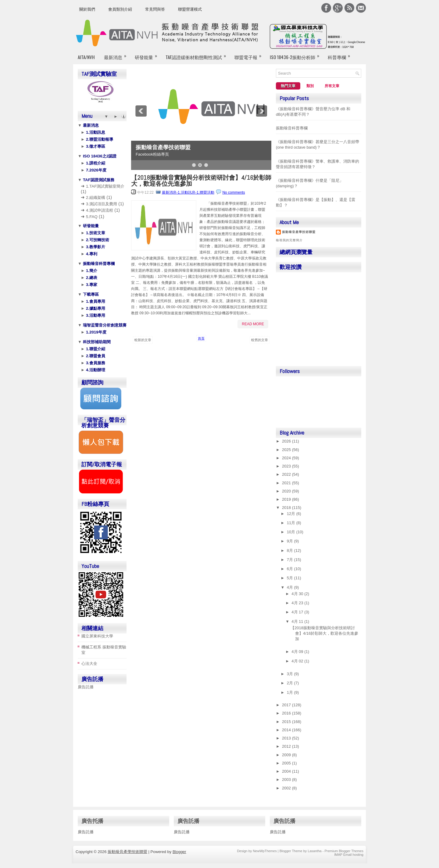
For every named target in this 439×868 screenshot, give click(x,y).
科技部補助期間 (96, 342)
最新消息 (117, 55)
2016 (287, 713)
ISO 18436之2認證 (99, 156)
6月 (291, 569)
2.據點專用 (95, 308)
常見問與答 (155, 9)
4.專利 (91, 254)
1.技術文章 (95, 233)
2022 (287, 474)
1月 (291, 692)
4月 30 (298, 594)
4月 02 (298, 661)
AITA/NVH (86, 57)
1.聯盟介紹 (95, 349)
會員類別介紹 (120, 9)
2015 (287, 722)
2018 (287, 508)
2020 (287, 491)
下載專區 (90, 294)
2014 (287, 730)
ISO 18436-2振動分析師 (296, 55)
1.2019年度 (95, 332)
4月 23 (298, 603)
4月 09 (298, 652)
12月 (292, 514)
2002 (287, 788)
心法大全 (89, 663)
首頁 (201, 338)
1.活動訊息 (95, 132)
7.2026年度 (95, 170)
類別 (310, 86)
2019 (287, 499)
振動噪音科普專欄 (98, 264)
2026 (287, 441)
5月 (291, 578)
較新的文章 (143, 340)
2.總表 (91, 278)
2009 (287, 755)
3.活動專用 (95, 315)
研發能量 (148, 55)
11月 (292, 523)
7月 (291, 560)
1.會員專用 (95, 301)
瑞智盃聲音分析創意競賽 (104, 325)
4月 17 (298, 612)
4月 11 (298, 621)
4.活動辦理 (95, 370)
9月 (291, 541)
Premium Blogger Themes (344, 851)
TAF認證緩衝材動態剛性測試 (198, 55)
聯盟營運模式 (190, 9)
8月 (291, 550)
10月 (292, 532)
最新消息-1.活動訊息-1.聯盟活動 (188, 192)
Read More (253, 324)
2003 (287, 780)
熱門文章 (288, 86)
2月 (291, 683)
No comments (234, 192)
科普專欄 (341, 55)
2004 (287, 771)
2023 (287, 466)
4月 (291, 587)
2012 (287, 746)
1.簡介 (91, 271)
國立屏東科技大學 (97, 636)
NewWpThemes (265, 851)
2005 (287, 763)
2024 (287, 458)
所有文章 (332, 86)
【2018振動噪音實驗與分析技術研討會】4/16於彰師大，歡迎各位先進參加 (201, 181)
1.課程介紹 (95, 163)
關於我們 (87, 9)
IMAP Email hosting (349, 855)
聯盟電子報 (250, 55)
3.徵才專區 (95, 146)
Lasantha (314, 851)
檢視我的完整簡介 (289, 240)
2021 (287, 483)
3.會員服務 (95, 363)
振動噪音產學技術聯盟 (163, 147)
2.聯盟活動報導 (99, 139)
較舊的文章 (260, 340)
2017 (287, 705)
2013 (287, 738)
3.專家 (91, 285)
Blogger (179, 852)
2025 (287, 450)
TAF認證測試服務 (98, 180)
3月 (291, 674)
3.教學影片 (95, 247)
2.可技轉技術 (97, 240)
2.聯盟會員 (95, 356)
